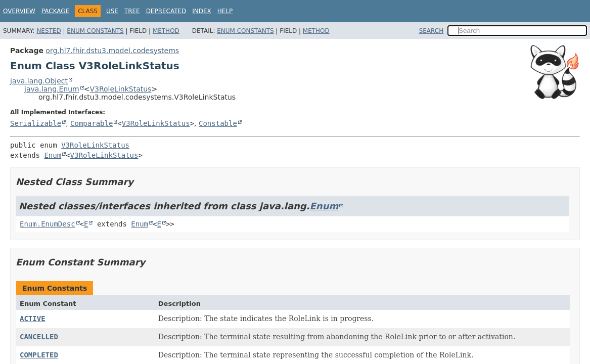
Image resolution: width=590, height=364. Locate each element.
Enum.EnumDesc (48, 224)
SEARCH (432, 31)
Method (166, 31)
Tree (132, 11)
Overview (19, 11)
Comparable (92, 123)
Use (112, 11)
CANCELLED (39, 337)
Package (55, 11)
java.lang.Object (39, 81)
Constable (218, 123)
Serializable (36, 123)
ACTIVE (33, 318)
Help (225, 11)
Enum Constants (95, 31)
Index (202, 11)
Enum (53, 155)
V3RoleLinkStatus (120, 89)
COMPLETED (39, 355)
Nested (49, 31)
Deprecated (166, 11)
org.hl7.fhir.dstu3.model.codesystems (112, 51)
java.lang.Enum (52, 89)
